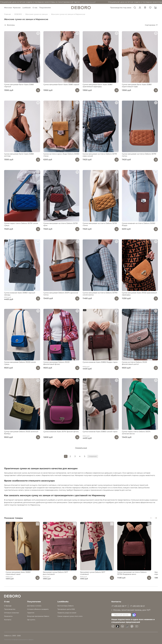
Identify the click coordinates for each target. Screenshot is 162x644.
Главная (7, 14)
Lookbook (27, 8)
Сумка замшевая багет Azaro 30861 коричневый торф (137, 86)
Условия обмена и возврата (38, 609)
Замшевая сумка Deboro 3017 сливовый (100, 575)
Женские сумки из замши (36, 14)
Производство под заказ (121, 8)
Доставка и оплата (34, 606)
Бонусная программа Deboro (38, 616)
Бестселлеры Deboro (66, 606)
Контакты (8, 620)
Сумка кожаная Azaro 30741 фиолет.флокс (61, 432)
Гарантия (31, 613)
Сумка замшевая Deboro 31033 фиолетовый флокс (56, 363)
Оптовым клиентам (12, 613)
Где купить (31, 620)
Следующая (93, 456)
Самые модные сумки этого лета (70, 616)
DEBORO (18, 14)
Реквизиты (8, 616)
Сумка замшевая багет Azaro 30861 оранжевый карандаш (98, 86)
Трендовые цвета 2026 (66, 609)
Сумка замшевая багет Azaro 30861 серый (61, 84)
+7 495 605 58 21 (137, 606)
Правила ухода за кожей (67, 613)
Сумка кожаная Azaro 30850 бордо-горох (100, 362)
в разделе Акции (60, 2)
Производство (10, 609)
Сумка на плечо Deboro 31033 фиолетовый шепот (134, 363)
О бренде (8, 606)
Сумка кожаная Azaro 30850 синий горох (100, 432)
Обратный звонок (121, 615)
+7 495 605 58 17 (119, 606)
